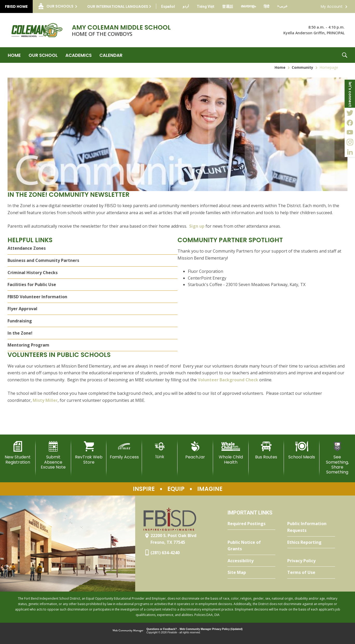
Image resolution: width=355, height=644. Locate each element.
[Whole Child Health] (231, 453)
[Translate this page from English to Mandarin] (228, 6)
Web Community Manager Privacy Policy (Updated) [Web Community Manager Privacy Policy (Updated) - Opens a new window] (211, 629)
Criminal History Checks (33, 273)
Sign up (197, 226)
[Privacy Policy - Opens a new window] (311, 561)
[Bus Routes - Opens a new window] (266, 450)
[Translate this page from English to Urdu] (186, 6)
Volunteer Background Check (228, 380)
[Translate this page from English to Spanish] (168, 6)
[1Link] (160, 450)
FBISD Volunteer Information (37, 297)
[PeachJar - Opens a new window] (195, 450)
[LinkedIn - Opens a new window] (350, 152)
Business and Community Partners (43, 260)
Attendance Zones (27, 248)
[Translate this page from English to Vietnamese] (206, 6)
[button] (345, 55)
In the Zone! (20, 333)
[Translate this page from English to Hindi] (267, 6)
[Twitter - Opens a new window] (350, 113)
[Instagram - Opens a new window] (350, 142)
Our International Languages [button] (118, 6)
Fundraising (20, 321)
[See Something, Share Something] (337, 458)
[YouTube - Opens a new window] (350, 132)
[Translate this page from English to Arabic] (282, 6)
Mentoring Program (28, 345)
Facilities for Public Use (32, 284)
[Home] (14, 55)
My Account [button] (332, 6)
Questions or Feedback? (162, 629)
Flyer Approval (22, 309)
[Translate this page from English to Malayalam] (248, 6)
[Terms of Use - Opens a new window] (311, 573)
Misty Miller (45, 400)
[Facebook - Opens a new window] (350, 123)
